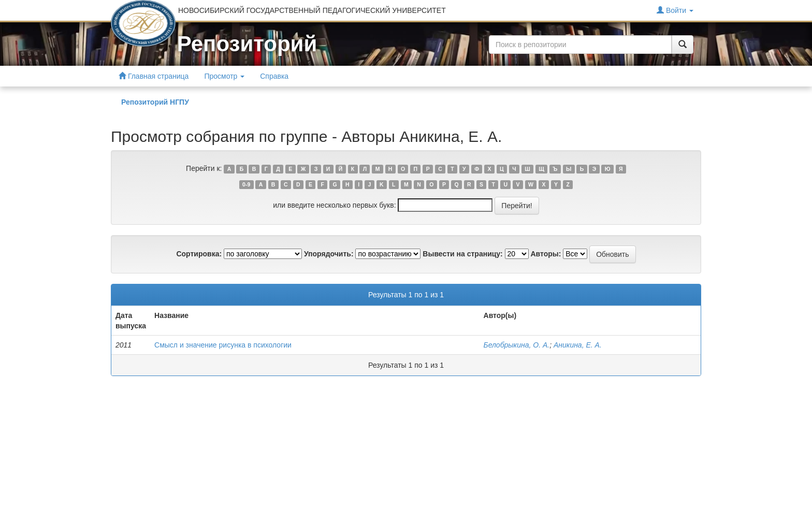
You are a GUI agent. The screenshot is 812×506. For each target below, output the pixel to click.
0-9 (246, 184)
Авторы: (546, 254)
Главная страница (154, 76)
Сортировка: (199, 254)
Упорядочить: (329, 254)
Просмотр (224, 76)
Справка (274, 76)
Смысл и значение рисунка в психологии (223, 345)
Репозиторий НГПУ (155, 102)
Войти (675, 10)
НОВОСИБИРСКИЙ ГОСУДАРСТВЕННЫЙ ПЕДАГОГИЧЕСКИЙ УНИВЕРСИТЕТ (312, 10)
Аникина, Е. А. (578, 345)
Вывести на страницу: (462, 254)
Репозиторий (247, 44)
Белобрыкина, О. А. (517, 345)
